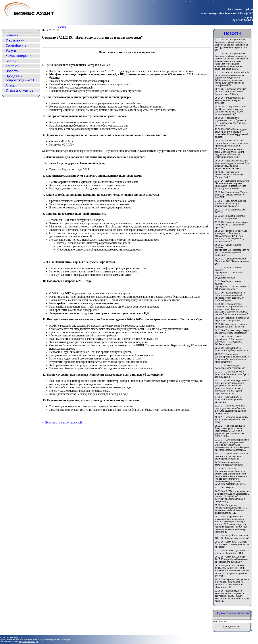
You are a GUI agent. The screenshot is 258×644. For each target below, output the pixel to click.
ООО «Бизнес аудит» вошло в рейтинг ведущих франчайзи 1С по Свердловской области (231, 133)
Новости (12, 71)
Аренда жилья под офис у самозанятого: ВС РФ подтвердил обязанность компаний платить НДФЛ (230, 153)
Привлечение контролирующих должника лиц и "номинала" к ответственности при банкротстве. (232, 358)
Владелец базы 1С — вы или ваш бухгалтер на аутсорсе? (231, 100)
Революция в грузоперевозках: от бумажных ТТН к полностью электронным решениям (231, 122)
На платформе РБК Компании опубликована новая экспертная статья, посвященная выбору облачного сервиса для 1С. (232, 45)
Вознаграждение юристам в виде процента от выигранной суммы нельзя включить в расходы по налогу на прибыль (232, 596)
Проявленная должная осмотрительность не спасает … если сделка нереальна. (232, 456)
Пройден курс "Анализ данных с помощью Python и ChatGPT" (232, 195)
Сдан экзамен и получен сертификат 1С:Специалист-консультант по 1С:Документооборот (229, 273)
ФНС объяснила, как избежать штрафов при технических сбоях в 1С (231, 204)
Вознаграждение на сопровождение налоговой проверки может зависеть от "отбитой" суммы (230, 297)
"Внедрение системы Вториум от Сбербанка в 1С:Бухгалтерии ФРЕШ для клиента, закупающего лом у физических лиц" (231, 236)
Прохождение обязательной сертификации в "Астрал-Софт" (230, 175)
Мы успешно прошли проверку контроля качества (231, 325)
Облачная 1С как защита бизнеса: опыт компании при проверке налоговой (231, 143)
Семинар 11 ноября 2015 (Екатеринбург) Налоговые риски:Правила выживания (231, 559)
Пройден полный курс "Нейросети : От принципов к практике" (231, 225)
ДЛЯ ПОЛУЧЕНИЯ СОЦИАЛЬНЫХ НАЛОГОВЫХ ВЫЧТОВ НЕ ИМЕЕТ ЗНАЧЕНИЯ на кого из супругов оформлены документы (232, 571)
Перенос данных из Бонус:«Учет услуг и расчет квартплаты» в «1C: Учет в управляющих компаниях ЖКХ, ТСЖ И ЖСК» (231, 431)
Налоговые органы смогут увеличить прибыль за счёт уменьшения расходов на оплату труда (230, 410)
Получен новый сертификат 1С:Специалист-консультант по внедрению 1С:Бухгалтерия (229, 340)
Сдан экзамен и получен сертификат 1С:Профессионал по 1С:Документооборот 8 (232, 285)
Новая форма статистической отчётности (229, 464)
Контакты (13, 66)
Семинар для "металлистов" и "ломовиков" (230, 367)
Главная (61, 27)
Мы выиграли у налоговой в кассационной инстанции (228, 400)
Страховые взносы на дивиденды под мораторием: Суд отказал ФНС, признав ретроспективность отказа (232, 165)
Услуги (11, 51)
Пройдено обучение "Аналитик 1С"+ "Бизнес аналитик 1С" (232, 261)
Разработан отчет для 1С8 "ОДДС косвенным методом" (232, 537)
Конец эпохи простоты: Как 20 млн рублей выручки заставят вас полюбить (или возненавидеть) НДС (232, 110)
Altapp (10, 85)
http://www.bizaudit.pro (29, 642)
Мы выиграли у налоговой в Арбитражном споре (232, 349)
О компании (15, 40)
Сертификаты (16, 45)
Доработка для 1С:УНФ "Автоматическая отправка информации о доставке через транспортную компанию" (232, 185)
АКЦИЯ (229, 488)
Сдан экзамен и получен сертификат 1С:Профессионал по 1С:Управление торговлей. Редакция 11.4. (232, 250)
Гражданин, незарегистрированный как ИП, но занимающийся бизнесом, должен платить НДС (231, 509)
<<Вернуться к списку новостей (62, 422)
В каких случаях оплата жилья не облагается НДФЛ (232, 552)
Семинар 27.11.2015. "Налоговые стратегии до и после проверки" (232, 544)
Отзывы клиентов (19, 90)
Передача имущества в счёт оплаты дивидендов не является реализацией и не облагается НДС (232, 583)
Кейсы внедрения (19, 56)
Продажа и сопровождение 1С (21, 78)
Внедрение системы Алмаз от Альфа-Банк (230, 217)
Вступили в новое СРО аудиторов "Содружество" (232, 319)
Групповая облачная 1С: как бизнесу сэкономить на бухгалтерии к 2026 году (231, 92)
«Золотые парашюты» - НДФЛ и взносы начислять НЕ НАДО (232, 420)
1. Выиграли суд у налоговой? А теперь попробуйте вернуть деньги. (232, 374)
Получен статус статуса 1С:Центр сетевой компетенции (232, 332)
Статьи (11, 61)
